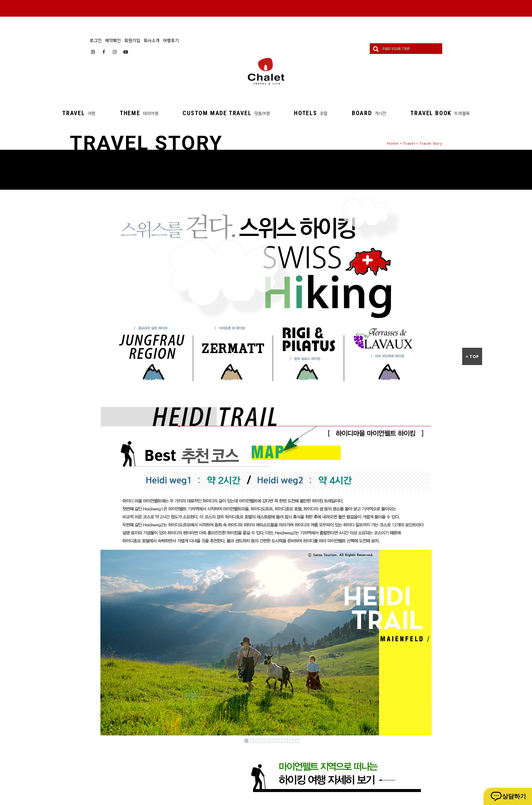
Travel (409, 143)
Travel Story (431, 143)
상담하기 (514, 796)
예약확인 (113, 40)
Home (393, 143)
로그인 (96, 40)
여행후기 (171, 40)
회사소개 (152, 40)
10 (297, 741)
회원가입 (132, 40)
